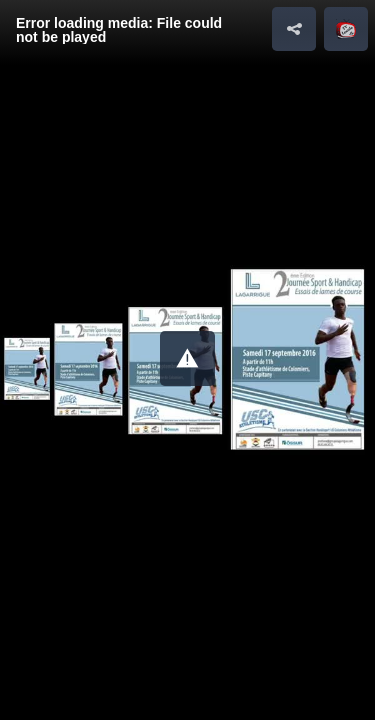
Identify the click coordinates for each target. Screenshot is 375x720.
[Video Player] (187, 360)
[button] (187, 358)
